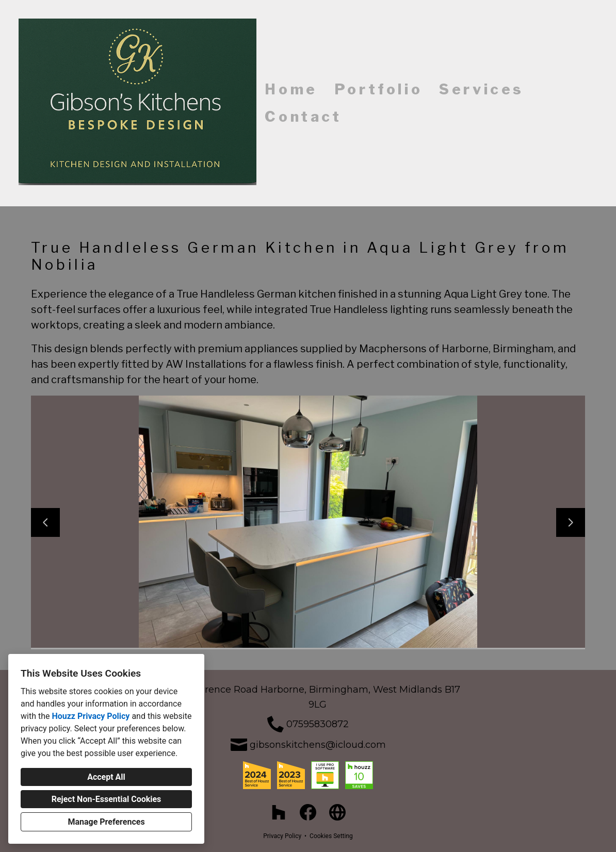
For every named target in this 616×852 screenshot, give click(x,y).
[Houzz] (278, 813)
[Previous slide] (45, 522)
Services (482, 89)
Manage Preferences (106, 822)
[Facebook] (308, 813)
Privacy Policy (282, 836)
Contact (303, 117)
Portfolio (378, 89)
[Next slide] (571, 522)
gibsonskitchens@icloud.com (318, 745)
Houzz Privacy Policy (91, 716)
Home (291, 89)
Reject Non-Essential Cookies (107, 799)
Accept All (106, 777)
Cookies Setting (331, 836)
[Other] (338, 813)
